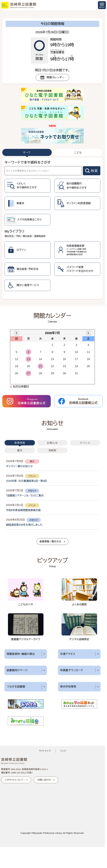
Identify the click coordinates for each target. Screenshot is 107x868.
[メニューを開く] (102, 5)
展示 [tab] (20, 450)
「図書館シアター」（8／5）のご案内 (25, 496)
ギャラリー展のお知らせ (19, 466)
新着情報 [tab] (20, 443)
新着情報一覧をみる (50, 542)
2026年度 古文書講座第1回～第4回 (26, 481)
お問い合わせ (44, 780)
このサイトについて (14, 780)
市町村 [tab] (53, 450)
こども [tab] (78, 152)
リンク (63, 751)
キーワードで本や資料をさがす (28, 162)
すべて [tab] (27, 152)
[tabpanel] (52, 228)
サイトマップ (45, 751)
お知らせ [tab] (52, 443)
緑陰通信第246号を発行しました (24, 525)
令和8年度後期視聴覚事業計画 (23, 510)
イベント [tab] (85, 443)
